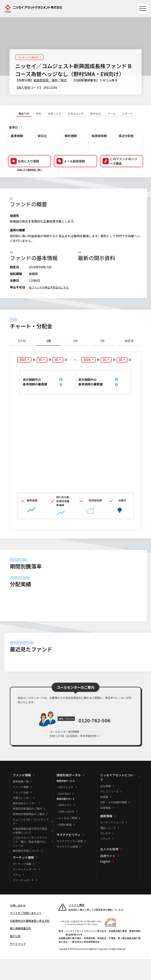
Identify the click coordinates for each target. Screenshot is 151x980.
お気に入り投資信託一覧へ (30, 186)
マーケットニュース (112, 843)
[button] (122, 177)
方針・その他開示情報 (113, 823)
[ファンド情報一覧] (33, 796)
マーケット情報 (23, 878)
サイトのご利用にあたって (26, 934)
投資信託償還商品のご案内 (29, 835)
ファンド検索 (21, 808)
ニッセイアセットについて (117, 798)
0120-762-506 (94, 740)
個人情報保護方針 (20, 949)
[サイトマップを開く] (142, 9)
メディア (105, 860)
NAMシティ (65, 826)
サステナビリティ (69, 856)
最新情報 (106, 837)
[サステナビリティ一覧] (77, 856)
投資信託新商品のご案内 (27, 830)
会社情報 (105, 807)
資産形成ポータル (69, 796)
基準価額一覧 (21, 802)
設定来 (129, 362)
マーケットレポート (25, 890)
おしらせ (105, 854)
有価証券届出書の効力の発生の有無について (30, 851)
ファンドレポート (23, 901)
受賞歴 (104, 818)
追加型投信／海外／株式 (50, 80)
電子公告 (15, 957)
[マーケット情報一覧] (33, 878)
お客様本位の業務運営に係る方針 (30, 942)
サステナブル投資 (67, 867)
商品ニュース (108, 849)
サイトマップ (18, 965)
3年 (75, 362)
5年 (102, 362)
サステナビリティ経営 (70, 862)
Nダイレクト (66, 808)
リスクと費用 (76, 926)
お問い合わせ (66, 832)
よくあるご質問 (68, 839)
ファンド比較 (21, 813)
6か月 (22, 362)
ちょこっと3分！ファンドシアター (31, 842)
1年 (49, 362)
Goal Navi (64, 815)
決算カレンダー (22, 819)
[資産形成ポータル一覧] (77, 796)
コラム (17, 896)
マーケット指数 (22, 885)
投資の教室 (65, 845)
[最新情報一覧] (120, 837)
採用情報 (105, 829)
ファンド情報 (22, 796)
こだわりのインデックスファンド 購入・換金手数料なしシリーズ (30, 862)
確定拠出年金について (26, 872)
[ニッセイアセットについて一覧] (120, 798)
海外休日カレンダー (25, 824)
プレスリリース (109, 812)
